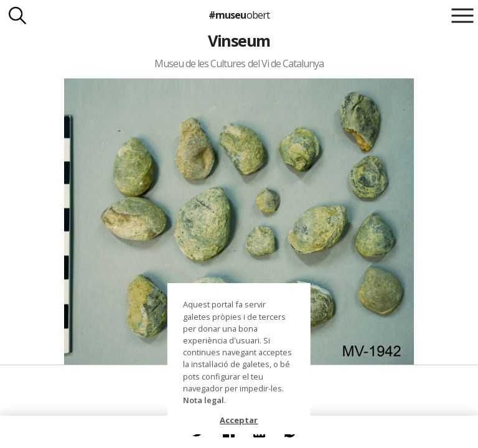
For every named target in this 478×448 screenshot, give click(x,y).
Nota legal (204, 400)
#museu (239, 15)
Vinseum (239, 40)
